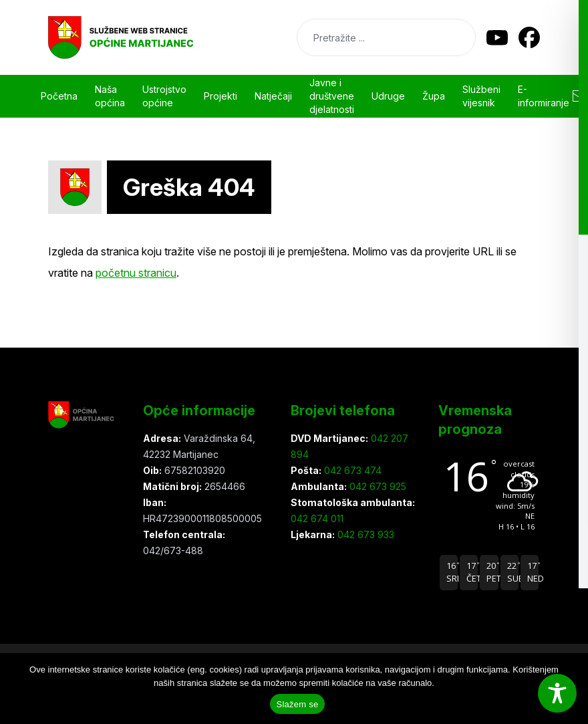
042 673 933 (364, 534)
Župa (434, 96)
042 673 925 (377, 486)
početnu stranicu (136, 273)
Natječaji (273, 96)
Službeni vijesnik (481, 96)
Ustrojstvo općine (164, 96)
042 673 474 (351, 470)
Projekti (220, 96)
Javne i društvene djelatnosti (332, 96)
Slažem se (298, 704)
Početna (59, 96)
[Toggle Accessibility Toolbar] (557, 693)
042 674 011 (317, 518)
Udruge (388, 96)
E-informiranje (544, 96)
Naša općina (110, 96)
